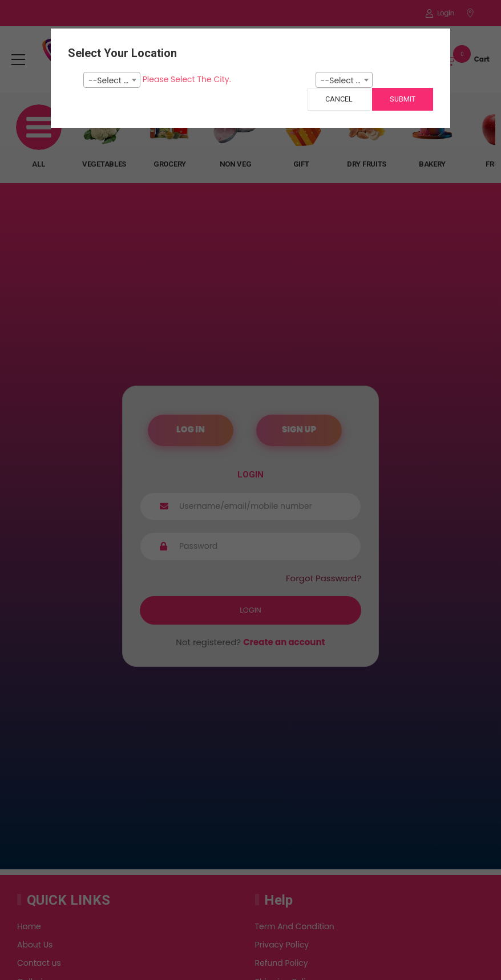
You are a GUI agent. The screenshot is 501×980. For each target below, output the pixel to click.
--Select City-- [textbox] (114, 80)
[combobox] (112, 80)
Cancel (339, 99)
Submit (403, 99)
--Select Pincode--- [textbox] (346, 80)
